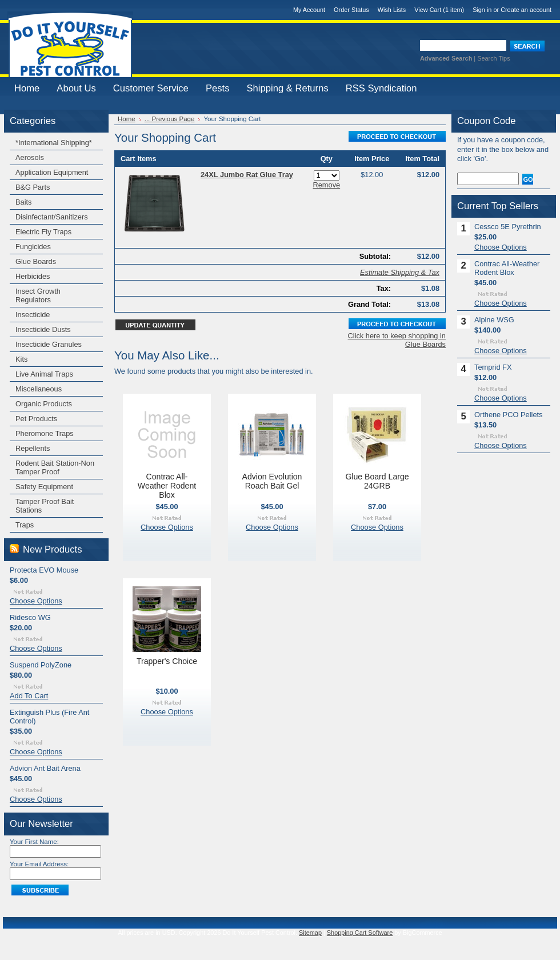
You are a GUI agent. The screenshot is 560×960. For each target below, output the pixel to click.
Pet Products (36, 419)
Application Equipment (52, 172)
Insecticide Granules (49, 344)
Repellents (33, 448)
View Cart (439, 10)
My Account (309, 10)
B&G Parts (33, 187)
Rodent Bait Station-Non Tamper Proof (55, 467)
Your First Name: (34, 842)
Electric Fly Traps (43, 232)
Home (127, 119)
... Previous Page (170, 119)
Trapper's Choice (167, 661)
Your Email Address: (39, 864)
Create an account (526, 10)
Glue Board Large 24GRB (377, 481)
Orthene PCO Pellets (509, 415)
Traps (25, 525)
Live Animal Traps (44, 374)
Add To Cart (29, 696)
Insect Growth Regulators (38, 295)
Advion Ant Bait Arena (45, 768)
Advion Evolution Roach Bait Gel (272, 481)
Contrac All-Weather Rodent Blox (167, 486)
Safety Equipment (44, 487)
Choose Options (36, 601)
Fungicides (33, 247)
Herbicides (33, 276)
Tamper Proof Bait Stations (45, 506)
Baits (23, 202)
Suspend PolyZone (41, 665)
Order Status (351, 10)
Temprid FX (493, 367)
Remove (327, 185)
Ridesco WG (30, 617)
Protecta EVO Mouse (44, 570)
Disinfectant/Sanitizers (52, 217)
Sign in (482, 10)
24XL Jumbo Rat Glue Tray (247, 175)
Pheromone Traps (45, 433)
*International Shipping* (54, 143)
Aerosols (30, 157)
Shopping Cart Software (360, 933)
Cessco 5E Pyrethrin (508, 227)
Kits (21, 359)
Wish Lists (392, 10)
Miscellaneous (39, 389)
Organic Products (44, 404)
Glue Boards (36, 261)
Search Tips (493, 58)
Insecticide (33, 315)
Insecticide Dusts (43, 329)
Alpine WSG (494, 320)
